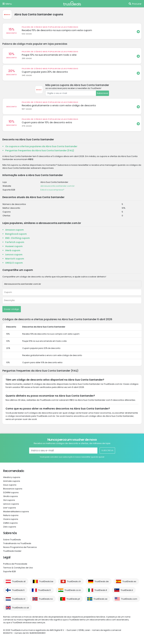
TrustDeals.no (46, 599)
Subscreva (102, 93)
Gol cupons (9, 500)
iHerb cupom (13, 250)
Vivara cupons (11, 519)
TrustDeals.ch (74, 581)
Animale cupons (12, 481)
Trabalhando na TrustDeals (17, 543)
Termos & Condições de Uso (18, 568)
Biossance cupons (13, 489)
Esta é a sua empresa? (52, 190)
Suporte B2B (9, 571)
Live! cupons (10, 508)
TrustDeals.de (102, 581)
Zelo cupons (10, 527)
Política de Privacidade (15, 564)
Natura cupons (11, 515)
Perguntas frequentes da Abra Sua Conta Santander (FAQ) (40, 150)
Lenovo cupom (14, 255)
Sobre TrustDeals (12, 540)
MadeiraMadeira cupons (16, 512)
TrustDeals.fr (45, 590)
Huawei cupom (14, 246)
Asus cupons (10, 485)
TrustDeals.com (129, 599)
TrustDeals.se (100, 599)
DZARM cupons (11, 492)
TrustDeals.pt (73, 599)
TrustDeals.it (101, 590)
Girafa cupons (11, 496)
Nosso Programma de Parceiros (20, 547)
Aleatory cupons (12, 477)
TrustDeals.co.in (73, 590)
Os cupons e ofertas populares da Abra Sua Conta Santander (41, 146)
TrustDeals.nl (19, 599)
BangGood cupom (16, 234)
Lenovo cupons (11, 504)
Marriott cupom (15, 259)
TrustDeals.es (129, 581)
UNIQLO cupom (14, 263)
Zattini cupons (10, 523)
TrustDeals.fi (18, 590)
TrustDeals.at (19, 581)
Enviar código (12, 309)
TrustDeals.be (46, 581)
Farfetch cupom (15, 242)
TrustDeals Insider (12, 551)
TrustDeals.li (127, 590)
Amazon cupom (14, 230)
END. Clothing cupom (18, 238)
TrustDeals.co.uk (21, 608)
